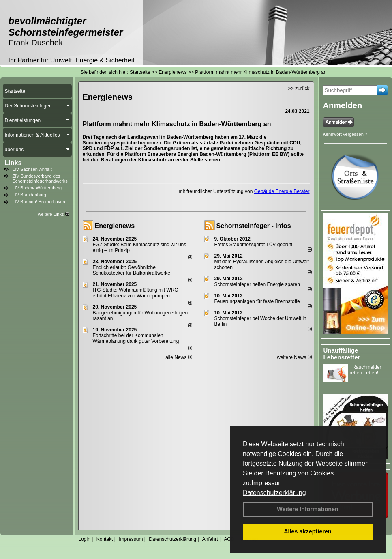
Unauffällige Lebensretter (342, 354)
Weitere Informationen (308, 509)
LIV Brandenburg (29, 195)
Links (13, 163)
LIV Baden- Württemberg (37, 188)
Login (85, 539)
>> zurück (299, 88)
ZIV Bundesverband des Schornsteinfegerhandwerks (40, 178)
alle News (179, 357)
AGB (229, 539)
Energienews (115, 226)
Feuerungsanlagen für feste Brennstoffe (257, 301)
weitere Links (53, 214)
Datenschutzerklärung (274, 493)
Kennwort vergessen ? (345, 134)
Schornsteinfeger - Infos (254, 226)
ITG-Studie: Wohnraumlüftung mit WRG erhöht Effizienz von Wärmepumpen (136, 293)
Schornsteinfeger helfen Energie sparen (257, 284)
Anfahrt (210, 539)
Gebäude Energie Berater (282, 191)
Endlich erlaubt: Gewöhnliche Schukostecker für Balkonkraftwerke (132, 270)
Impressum (267, 483)
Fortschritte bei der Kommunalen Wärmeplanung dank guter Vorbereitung (136, 338)
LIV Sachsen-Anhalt (32, 169)
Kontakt (105, 539)
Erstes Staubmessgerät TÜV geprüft (254, 245)
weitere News (294, 357)
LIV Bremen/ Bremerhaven (39, 202)
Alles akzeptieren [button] (308, 531)
